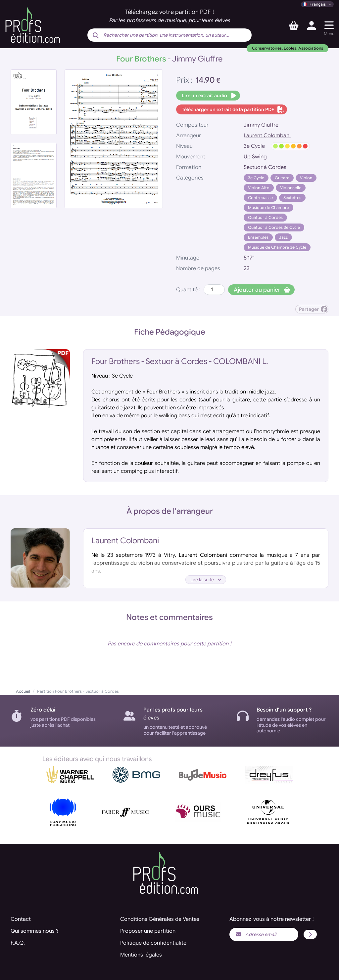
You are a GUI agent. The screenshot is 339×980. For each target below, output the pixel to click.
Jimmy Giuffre (261, 125)
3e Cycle (256, 178)
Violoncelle (291, 188)
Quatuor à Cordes (265, 217)
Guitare (282, 178)
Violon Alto (259, 188)
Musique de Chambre (268, 207)
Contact (21, 919)
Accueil (23, 691)
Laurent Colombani (267, 136)
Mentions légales (141, 955)
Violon (306, 178)
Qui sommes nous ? (35, 931)
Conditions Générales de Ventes (160, 919)
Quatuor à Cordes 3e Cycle (274, 227)
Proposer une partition (148, 931)
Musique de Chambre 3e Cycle (277, 247)
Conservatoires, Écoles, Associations (288, 48)
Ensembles (258, 237)
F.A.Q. (18, 943)
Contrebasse (260, 198)
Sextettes (292, 198)
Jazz (283, 237)
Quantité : (188, 290)
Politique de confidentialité (153, 943)
